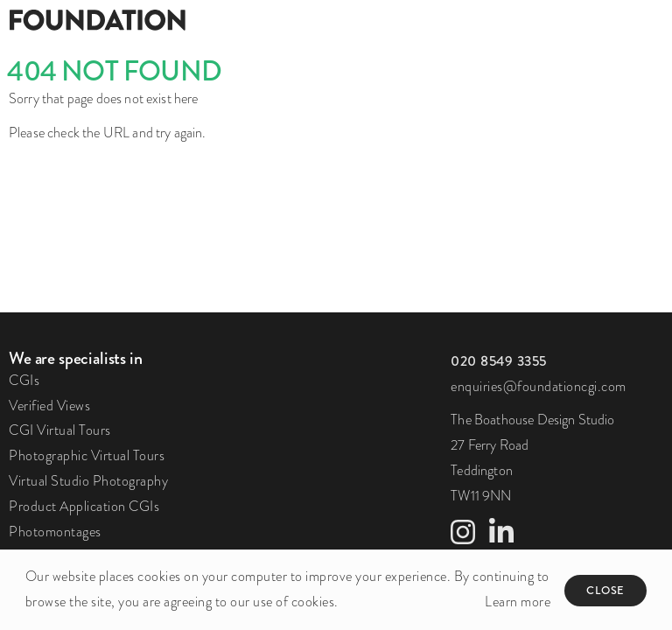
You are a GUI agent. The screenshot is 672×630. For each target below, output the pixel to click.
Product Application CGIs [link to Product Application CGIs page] (84, 506)
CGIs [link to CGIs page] (24, 380)
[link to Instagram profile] (463, 538)
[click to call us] (499, 361)
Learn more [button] (518, 602)
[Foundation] (168, 19)
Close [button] (605, 590)
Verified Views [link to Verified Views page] (49, 406)
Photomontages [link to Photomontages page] (55, 532)
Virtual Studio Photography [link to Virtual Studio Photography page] (88, 481)
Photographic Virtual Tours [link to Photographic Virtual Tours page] (87, 455)
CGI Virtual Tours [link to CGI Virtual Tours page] (60, 430)
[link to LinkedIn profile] (501, 538)
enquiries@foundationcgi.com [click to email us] (539, 386)
